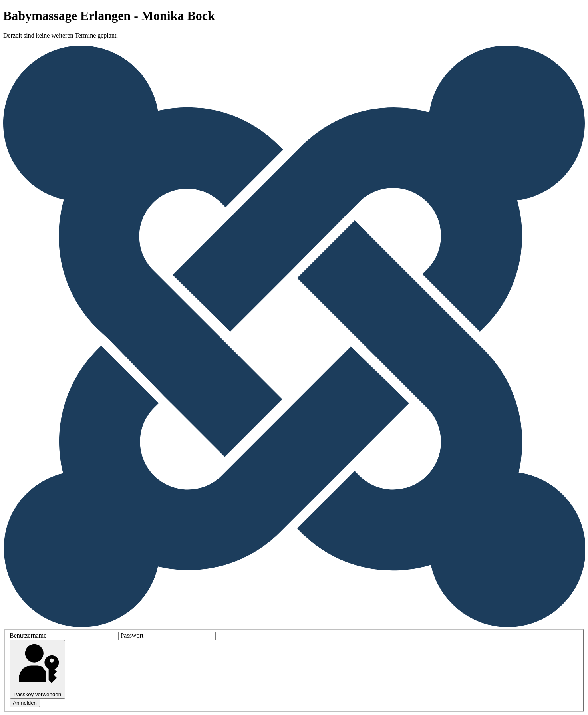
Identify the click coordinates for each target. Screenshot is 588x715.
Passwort (132, 635)
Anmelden (25, 703)
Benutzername (28, 635)
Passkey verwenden (37, 669)
